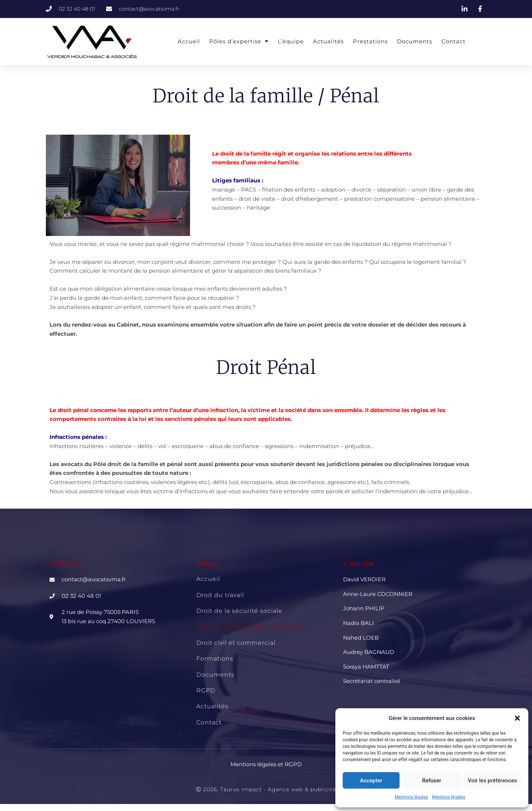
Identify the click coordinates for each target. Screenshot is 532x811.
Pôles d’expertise (239, 41)
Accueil (189, 41)
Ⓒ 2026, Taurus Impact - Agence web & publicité (266, 789)
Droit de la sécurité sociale (239, 611)
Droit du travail (220, 595)
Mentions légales (411, 797)
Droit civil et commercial (236, 643)
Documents (415, 41)
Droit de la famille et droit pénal (248, 627)
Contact (453, 41)
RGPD (206, 690)
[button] (517, 718)
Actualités (328, 41)
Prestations (370, 41)
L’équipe (291, 41)
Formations (215, 659)
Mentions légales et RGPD (266, 764)
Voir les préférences (492, 781)
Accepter (371, 781)
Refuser (431, 781)
